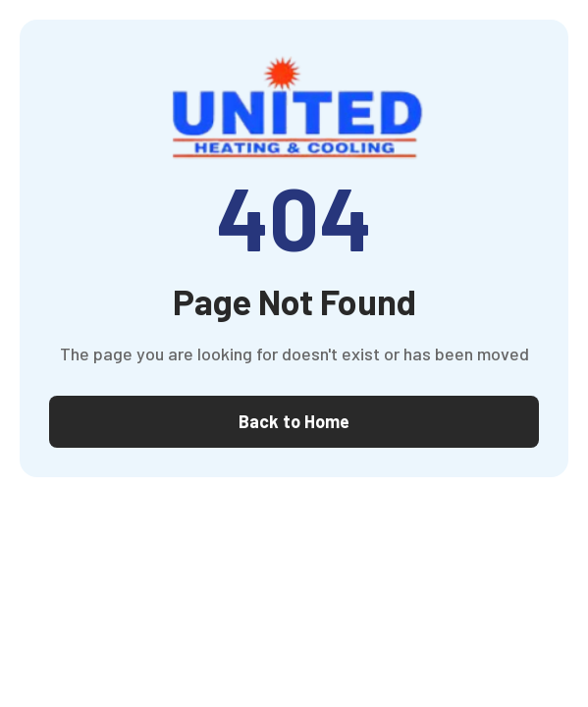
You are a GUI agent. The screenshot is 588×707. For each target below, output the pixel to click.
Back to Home (294, 421)
